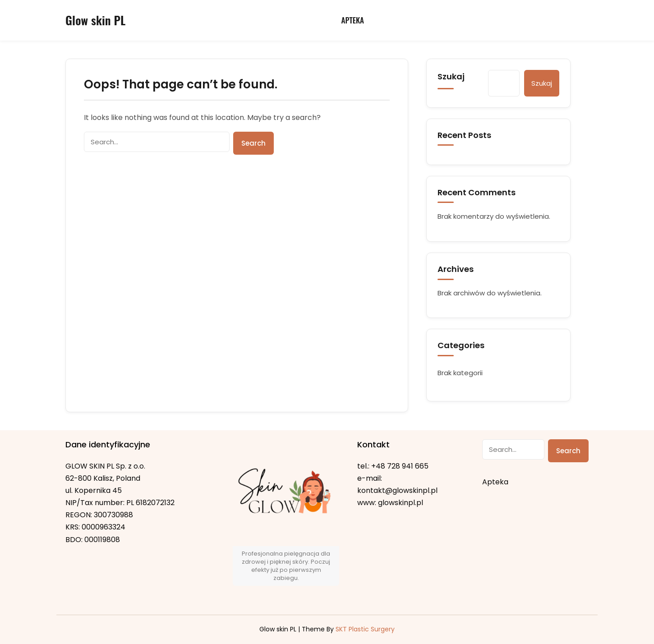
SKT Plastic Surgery (365, 629)
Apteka (353, 20)
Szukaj (451, 76)
